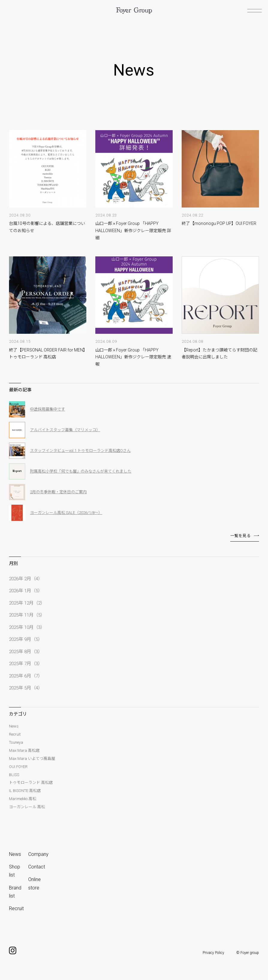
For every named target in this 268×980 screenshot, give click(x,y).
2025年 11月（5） (27, 615)
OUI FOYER (18, 767)
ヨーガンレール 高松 (27, 807)
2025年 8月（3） (26, 652)
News (14, 726)
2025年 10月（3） (27, 627)
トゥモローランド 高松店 (31, 783)
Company (38, 854)
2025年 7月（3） (26, 664)
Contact (37, 867)
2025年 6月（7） (26, 676)
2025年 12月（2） (27, 603)
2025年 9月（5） (26, 639)
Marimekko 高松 (23, 799)
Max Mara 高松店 (24, 750)
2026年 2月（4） (26, 579)
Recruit (15, 734)
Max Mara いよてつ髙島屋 (32, 759)
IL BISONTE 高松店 (25, 791)
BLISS (14, 775)
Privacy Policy (213, 953)
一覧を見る (240, 536)
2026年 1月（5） (26, 591)
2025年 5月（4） (26, 688)
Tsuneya (16, 742)
